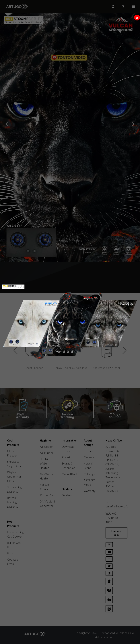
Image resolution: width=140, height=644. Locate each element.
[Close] (137, 18)
